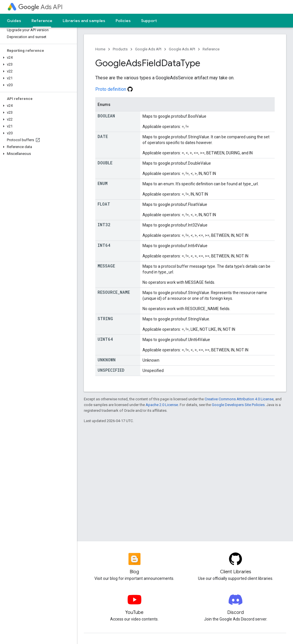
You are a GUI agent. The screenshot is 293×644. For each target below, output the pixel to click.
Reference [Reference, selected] (42, 21)
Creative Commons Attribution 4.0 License (239, 399)
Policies (123, 21)
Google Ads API (148, 49)
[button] (37, 58)
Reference (211, 49)
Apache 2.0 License (162, 405)
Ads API (40, 7)
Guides (14, 21)
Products (120, 49)
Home (100, 49)
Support (149, 21)
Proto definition (114, 89)
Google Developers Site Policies (238, 405)
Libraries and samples (84, 21)
